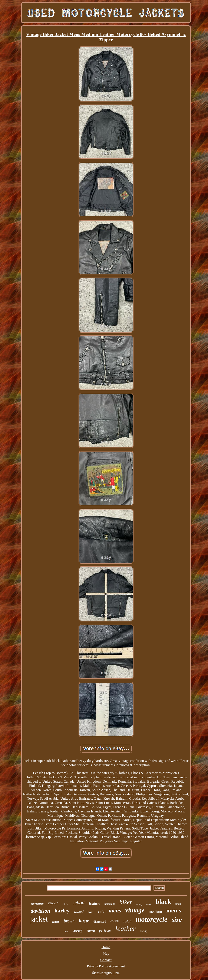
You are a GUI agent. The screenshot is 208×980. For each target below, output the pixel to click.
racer (53, 903)
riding (139, 904)
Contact (106, 960)
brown (69, 921)
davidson (40, 911)
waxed (79, 912)
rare (65, 904)
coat (91, 912)
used (67, 931)
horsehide (110, 904)
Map (106, 953)
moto (115, 921)
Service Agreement (106, 973)
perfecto (105, 930)
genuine (37, 903)
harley (62, 911)
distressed (100, 922)
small (178, 904)
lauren (91, 931)
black (163, 902)
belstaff (78, 931)
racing (144, 931)
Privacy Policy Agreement (106, 966)
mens (115, 911)
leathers (95, 904)
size (177, 919)
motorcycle (152, 919)
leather (125, 929)
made (149, 904)
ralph (128, 921)
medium (155, 911)
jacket (39, 919)
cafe (101, 912)
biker (126, 902)
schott (79, 903)
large (84, 921)
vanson (56, 922)
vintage (135, 910)
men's (174, 910)
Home (106, 947)
